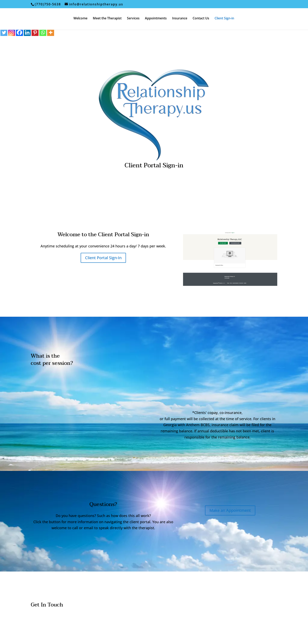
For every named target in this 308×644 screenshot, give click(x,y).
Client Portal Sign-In (103, 258)
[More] (51, 32)
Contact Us (201, 19)
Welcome (80, 19)
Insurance (180, 19)
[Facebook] (19, 32)
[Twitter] (4, 32)
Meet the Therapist (107, 19)
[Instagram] (12, 32)
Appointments (156, 19)
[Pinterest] (35, 32)
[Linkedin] (27, 32)
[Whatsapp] (43, 32)
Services (133, 19)
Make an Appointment (230, 510)
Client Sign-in (224, 19)
